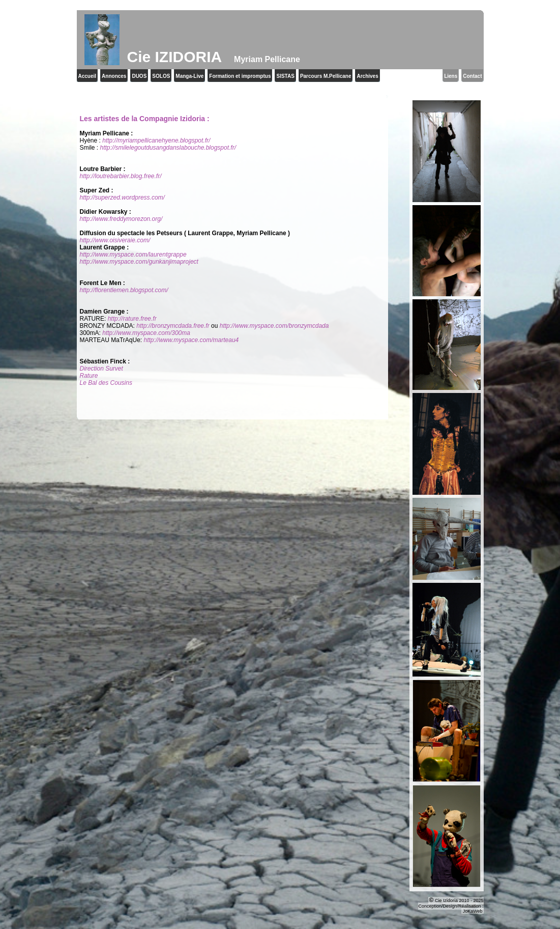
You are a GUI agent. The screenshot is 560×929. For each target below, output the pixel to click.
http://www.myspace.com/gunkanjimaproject (139, 262)
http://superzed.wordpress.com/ (122, 198)
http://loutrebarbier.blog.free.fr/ (121, 176)
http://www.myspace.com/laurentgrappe (133, 255)
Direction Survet (101, 369)
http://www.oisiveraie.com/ (115, 240)
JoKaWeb (473, 911)
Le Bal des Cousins (106, 383)
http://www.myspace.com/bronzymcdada (274, 326)
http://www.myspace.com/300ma (146, 333)
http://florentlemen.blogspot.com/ (124, 290)
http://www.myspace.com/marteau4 (191, 340)
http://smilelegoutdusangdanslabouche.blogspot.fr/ (168, 148)
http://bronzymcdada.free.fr (173, 326)
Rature (89, 376)
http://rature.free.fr (132, 319)
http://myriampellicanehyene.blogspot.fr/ (156, 140)
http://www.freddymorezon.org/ (121, 219)
